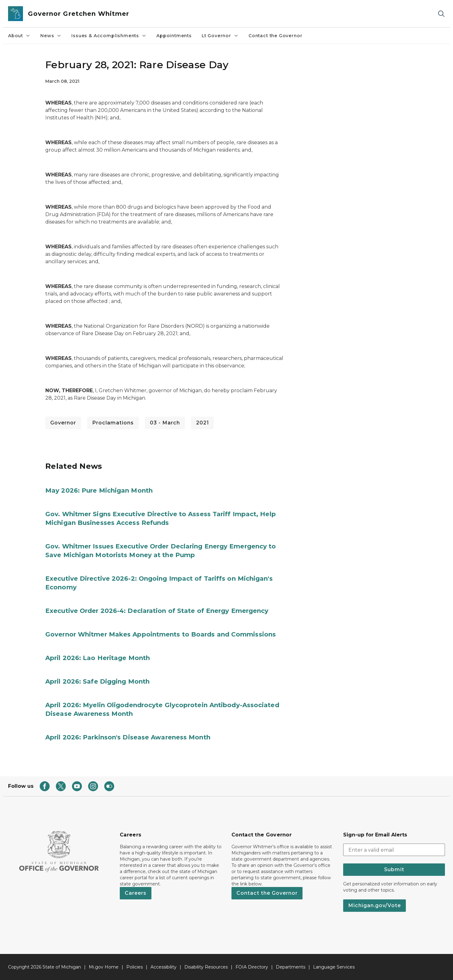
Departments (291, 967)
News (51, 36)
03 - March (165, 423)
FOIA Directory (252, 967)
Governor (63, 423)
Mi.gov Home (104, 967)
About (19, 36)
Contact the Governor (275, 36)
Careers (136, 893)
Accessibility (164, 967)
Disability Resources (206, 967)
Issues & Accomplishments (109, 36)
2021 (202, 423)
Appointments (174, 36)
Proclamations (113, 423)
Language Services (334, 967)
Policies (135, 967)
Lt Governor (220, 36)
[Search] (441, 14)
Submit (394, 869)
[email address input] (394, 850)
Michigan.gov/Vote (375, 905)
